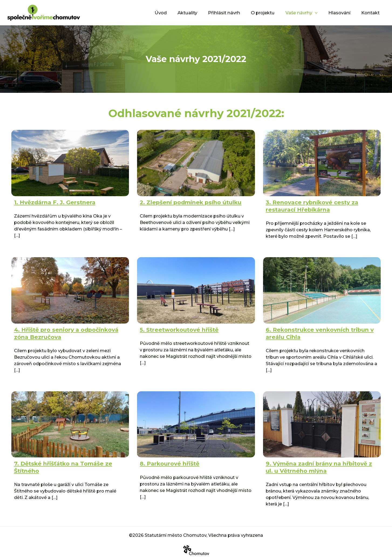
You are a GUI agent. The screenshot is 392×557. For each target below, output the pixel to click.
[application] (321, 12)
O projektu (272, 12)
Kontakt (372, 12)
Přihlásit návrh (236, 12)
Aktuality (202, 12)
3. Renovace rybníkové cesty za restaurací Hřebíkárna (308, 205)
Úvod (178, 12)
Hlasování (343, 12)
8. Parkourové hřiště (167, 461)
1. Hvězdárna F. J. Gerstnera (51, 202)
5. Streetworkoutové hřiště (176, 328)
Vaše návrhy (308, 12)
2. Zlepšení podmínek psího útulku (185, 202)
